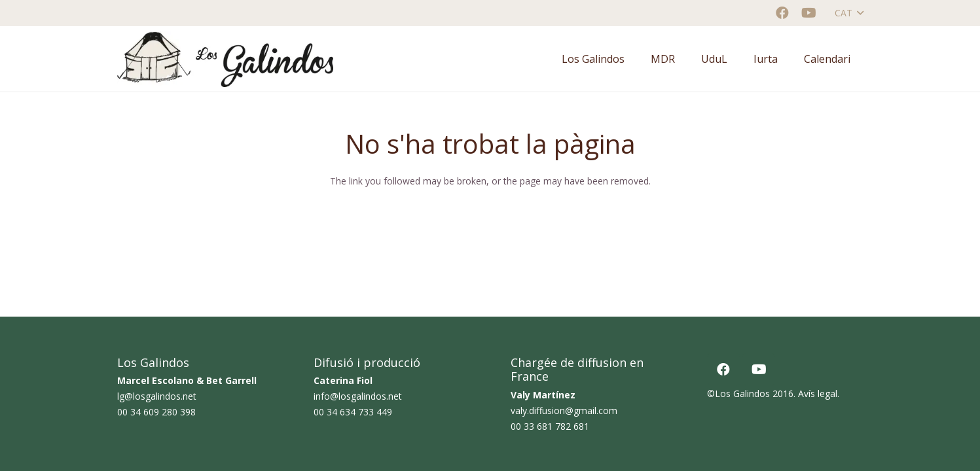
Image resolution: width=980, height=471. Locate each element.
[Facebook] (782, 13)
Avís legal (818, 393)
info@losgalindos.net (358, 396)
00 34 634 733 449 (353, 412)
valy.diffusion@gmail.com (564, 410)
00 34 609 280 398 (156, 412)
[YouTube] (808, 13)
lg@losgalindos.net (157, 396)
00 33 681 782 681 (550, 426)
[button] (849, 13)
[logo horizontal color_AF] (225, 59)
